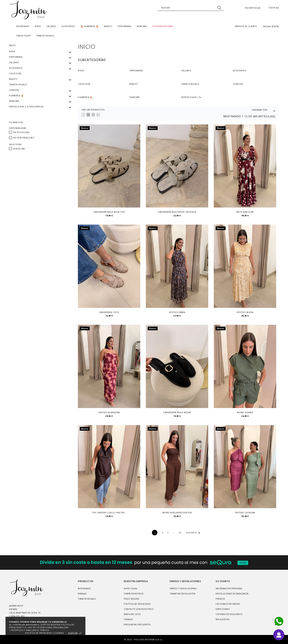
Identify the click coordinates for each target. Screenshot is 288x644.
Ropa (12, 51)
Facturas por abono (228, 604)
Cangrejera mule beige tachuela (177, 212)
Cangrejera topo (109, 312)
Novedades (23, 26)
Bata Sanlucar (245, 212)
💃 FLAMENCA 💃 (90, 26)
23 (180, 533)
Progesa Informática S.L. (149, 639)
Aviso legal (131, 588)
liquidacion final (163, 26)
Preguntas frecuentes (137, 624)
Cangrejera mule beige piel (109, 212)
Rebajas (82, 594)
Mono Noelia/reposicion (177, 513)
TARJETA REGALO (45, 36)
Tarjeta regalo (18, 84)
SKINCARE (14, 101)
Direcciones (223, 609)
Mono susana (245, 412)
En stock (21, 132)
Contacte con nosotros (139, 609)
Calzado (14, 62)
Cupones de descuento (229, 614)
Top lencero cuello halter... (109, 513)
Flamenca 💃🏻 (16, 95)
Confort (14, 90)
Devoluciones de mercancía (232, 594)
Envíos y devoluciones (183, 588)
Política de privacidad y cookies (45, 633)
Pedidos (220, 599)
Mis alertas (222, 619)
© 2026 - (129, 639)
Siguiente (193, 533)
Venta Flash (23, 36)
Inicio (12, 45)
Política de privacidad (137, 604)
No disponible (24, 138)
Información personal (229, 588)
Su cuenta (223, 581)
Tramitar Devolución (182, 594)
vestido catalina (245, 513)
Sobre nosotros (134, 594)
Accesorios (16, 68)
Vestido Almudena (109, 412)
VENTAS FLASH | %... (192, 97)
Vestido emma (177, 312)
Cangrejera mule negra (177, 412)
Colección (15, 73)
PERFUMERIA (16, 57)
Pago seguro (132, 599)
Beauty (13, 79)
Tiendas (128, 619)
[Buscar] (191, 8)
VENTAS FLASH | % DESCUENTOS (26, 107)
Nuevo (19, 149)
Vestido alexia (245, 312)
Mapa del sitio (132, 614)
